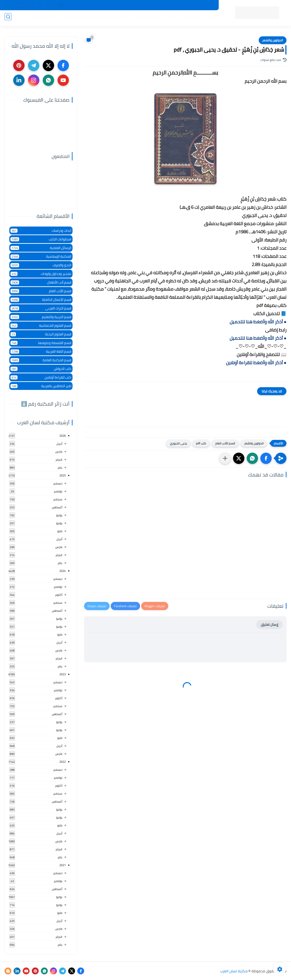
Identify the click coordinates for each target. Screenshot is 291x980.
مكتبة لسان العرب (234, 971)
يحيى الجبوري (178, 443)
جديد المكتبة (205, 5)
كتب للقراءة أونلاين (41, 377)
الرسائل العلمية (41, 248)
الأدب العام (95, 18)
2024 (63, 571)
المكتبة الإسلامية (144, 18)
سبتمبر (58, 499)
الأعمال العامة (43, 18)
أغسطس (57, 507)
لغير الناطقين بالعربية (41, 386)
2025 (63, 475)
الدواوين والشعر (273, 40)
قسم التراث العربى (41, 308)
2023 (63, 674)
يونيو (59, 523)
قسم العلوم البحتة (41, 334)
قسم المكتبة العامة (41, 360)
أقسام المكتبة (191, 18)
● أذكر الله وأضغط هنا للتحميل (258, 322)
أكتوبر (59, 595)
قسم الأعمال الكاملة (41, 300)
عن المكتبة (121, 5)
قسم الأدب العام (225, 443)
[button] (266, 458)
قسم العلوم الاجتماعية (41, 325)
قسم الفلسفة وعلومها (41, 343)
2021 (63, 865)
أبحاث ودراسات (41, 231)
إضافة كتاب (82, 5)
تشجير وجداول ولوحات (41, 274)
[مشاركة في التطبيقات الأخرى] (225, 458)
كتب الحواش (41, 369)
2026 (63, 436)
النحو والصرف (41, 265)
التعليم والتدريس (71, 18)
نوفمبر (58, 491)
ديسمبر (58, 483)
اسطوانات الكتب (41, 239)
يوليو (59, 515)
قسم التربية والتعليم (41, 317)
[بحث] (8, 19)
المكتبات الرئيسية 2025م (174, 5)
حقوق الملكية (143, 5)
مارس (59, 451)
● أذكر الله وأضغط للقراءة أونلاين (256, 363)
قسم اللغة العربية (41, 351)
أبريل (59, 444)
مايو (60, 531)
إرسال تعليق (270, 625)
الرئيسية (212, 18)
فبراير (59, 459)
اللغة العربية (117, 18)
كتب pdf (201, 443)
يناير (60, 467)
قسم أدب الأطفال (41, 282)
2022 (63, 762)
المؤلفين (169, 18)
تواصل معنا (102, 5)
